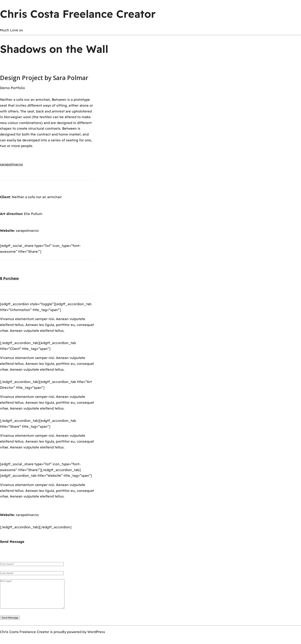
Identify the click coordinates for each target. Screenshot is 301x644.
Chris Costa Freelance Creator (78, 14)
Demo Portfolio (12, 88)
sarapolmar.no (27, 231)
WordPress (96, 637)
